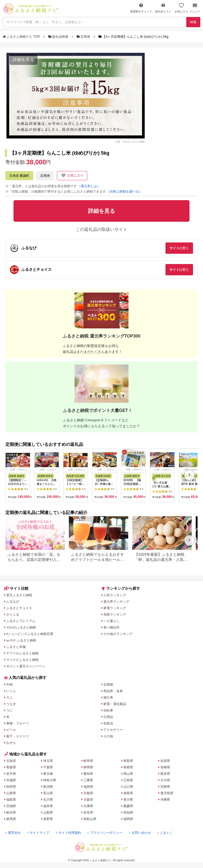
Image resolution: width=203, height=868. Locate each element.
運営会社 (13, 833)
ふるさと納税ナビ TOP (22, 37)
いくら (11, 691)
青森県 (11, 767)
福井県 (48, 806)
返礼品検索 (59, 37)
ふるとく (165, 833)
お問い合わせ (140, 833)
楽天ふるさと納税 (19, 595)
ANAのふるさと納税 (21, 627)
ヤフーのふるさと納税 (22, 653)
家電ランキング (115, 608)
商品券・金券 (113, 691)
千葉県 (48, 767)
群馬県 (11, 819)
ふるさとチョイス (19, 608)
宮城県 (11, 780)
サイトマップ (38, 833)
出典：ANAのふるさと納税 (130, 141)
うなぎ (11, 704)
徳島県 (128, 793)
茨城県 (11, 806)
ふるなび (13, 602)
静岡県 (88, 767)
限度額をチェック (141, 8)
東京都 (48, 774)
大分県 (165, 780)
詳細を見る (23, 59)
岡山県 (128, 774)
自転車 (108, 710)
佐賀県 (165, 761)
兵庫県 (88, 806)
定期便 (84, 37)
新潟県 (48, 787)
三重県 (88, 780)
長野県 (48, 819)
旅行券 (108, 697)
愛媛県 (128, 806)
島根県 (128, 767)
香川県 (128, 800)
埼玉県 (48, 761)
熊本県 (165, 774)
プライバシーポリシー (105, 833)
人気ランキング (115, 595)
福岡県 (128, 819)
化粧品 (108, 723)
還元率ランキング (116, 602)
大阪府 (88, 800)
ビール (11, 730)
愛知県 (88, 774)
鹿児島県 (167, 793)
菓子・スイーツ (18, 736)
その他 (108, 736)
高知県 (128, 813)
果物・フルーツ (18, 723)
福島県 (11, 800)
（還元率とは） (89, 186)
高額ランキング (115, 614)
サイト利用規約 (68, 833)
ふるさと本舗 (16, 647)
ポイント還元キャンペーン (26, 666)
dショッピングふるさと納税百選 (30, 634)
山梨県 (48, 813)
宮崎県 (165, 787)
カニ (9, 697)
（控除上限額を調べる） (124, 192)
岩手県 (11, 774)
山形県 (11, 793)
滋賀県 (88, 787)
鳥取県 (128, 761)
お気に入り (181, 8)
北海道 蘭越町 (19, 176)
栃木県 (11, 813)
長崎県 (165, 767)
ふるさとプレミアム (21, 621)
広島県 (128, 780)
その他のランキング (118, 634)
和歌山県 (90, 819)
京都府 (88, 793)
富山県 (48, 793)
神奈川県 (50, 780)
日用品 (108, 717)
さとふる (13, 614)
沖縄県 (165, 800)
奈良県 (88, 813)
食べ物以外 (111, 627)
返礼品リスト (163, 8)
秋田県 (11, 787)
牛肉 (9, 685)
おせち (11, 743)
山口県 (128, 787)
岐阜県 (88, 761)
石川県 (48, 800)
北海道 (11, 761)
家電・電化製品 (115, 704)
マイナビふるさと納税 (22, 660)
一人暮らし (111, 621)
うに (9, 710)
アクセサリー (113, 730)
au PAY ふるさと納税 (21, 640)
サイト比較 (16, 588)
